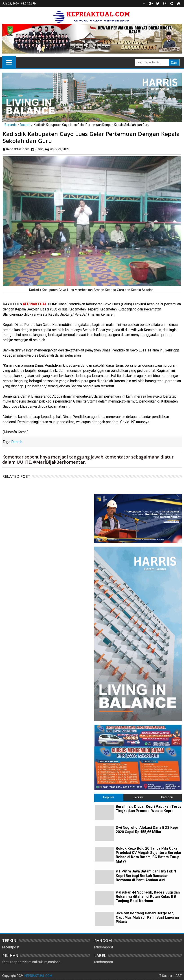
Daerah (17, 442)
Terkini (138, 797)
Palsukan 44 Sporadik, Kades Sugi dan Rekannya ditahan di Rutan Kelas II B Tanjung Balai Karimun (148, 897)
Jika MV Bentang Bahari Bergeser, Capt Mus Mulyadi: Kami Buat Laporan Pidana (147, 917)
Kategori (167, 797)
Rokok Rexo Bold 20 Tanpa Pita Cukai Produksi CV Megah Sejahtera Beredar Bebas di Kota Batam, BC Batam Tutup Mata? (149, 855)
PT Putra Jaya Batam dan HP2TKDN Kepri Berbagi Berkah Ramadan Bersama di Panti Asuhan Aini (146, 876)
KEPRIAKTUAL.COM (38, 976)
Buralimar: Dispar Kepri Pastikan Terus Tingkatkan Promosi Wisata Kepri (149, 809)
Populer (109, 797)
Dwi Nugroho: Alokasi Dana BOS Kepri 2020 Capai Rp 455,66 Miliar (148, 830)
